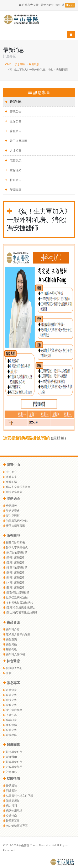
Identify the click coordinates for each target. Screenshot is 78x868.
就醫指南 (12, 778)
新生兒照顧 (11, 516)
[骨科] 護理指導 (14, 573)
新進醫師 (10, 757)
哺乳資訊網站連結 (15, 521)
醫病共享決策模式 (15, 548)
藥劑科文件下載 (14, 654)
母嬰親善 (10, 506)
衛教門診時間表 (14, 543)
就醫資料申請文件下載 (18, 796)
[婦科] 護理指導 (14, 558)
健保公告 (13, 121)
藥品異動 (10, 644)
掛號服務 (10, 786)
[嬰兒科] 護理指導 (15, 568)
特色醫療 (12, 661)
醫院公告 (13, 111)
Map (70, 5)
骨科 (7, 673)
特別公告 (13, 180)
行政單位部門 (13, 767)
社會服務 (10, 772)
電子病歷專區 (16, 141)
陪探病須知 (11, 801)
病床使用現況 (13, 811)
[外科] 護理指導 (14, 578)
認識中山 (12, 465)
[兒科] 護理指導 (14, 588)
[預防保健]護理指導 (16, 593)
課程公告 (13, 131)
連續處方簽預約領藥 (17, 634)
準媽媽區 (12, 498)
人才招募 (13, 150)
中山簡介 (10, 472)
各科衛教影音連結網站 (18, 603)
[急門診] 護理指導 (15, 553)
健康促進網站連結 (15, 598)
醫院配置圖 (11, 821)
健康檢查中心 (13, 668)
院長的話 (10, 482)
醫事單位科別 (13, 762)
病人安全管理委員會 (17, 487)
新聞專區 (13, 190)
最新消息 (34, 64)
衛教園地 (12, 535)
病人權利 (10, 806)
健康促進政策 (13, 492)
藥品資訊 (12, 622)
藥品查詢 (10, 639)
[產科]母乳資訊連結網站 (19, 608)
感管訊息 (13, 160)
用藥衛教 (10, 649)
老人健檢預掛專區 (15, 826)
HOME (7, 64)
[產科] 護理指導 (14, 563)
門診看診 (10, 791)
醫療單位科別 (13, 752)
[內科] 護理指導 (14, 583)
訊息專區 (20, 64)
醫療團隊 (12, 745)
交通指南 (10, 816)
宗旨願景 (10, 477)
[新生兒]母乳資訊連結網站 (20, 613)
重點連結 (13, 170)
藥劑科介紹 (11, 629)
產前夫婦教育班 (14, 526)
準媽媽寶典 (11, 511)
